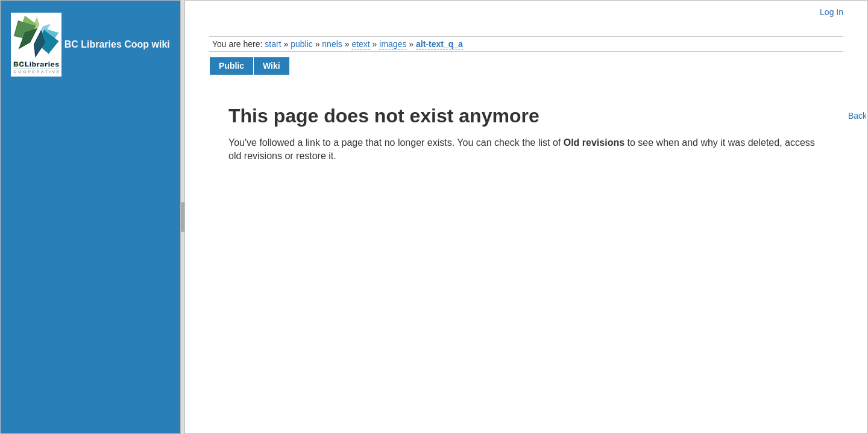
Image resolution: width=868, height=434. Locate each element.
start (273, 44)
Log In (832, 12)
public (302, 44)
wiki (272, 66)
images (393, 44)
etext (360, 44)
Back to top (857, 116)
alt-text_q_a (439, 44)
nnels (332, 44)
